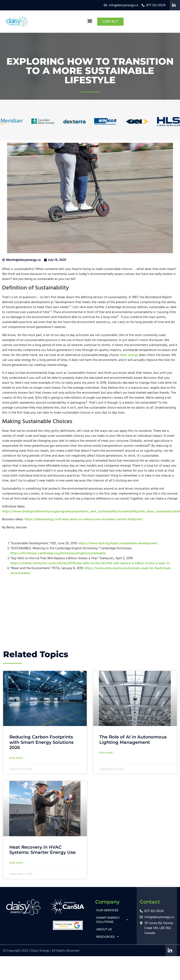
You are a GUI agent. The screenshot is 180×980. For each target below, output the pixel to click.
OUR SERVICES (107, 910)
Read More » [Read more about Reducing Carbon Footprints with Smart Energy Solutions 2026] (17, 758)
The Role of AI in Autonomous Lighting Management (133, 739)
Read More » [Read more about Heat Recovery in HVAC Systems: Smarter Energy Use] (17, 863)
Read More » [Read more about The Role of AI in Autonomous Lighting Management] (107, 753)
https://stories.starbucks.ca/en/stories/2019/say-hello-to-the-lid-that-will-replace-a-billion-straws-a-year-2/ (90, 563)
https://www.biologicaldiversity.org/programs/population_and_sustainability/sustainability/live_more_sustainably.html (91, 511)
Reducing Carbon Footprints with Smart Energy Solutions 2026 (41, 742)
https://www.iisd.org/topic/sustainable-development (118, 543)
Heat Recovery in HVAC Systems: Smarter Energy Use (43, 850)
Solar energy (129, 355)
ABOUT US (104, 929)
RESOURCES (108, 937)
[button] (90, 21)
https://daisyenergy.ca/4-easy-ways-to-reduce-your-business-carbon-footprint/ (84, 519)
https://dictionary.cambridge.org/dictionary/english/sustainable (58, 553)
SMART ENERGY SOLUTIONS (112, 920)
